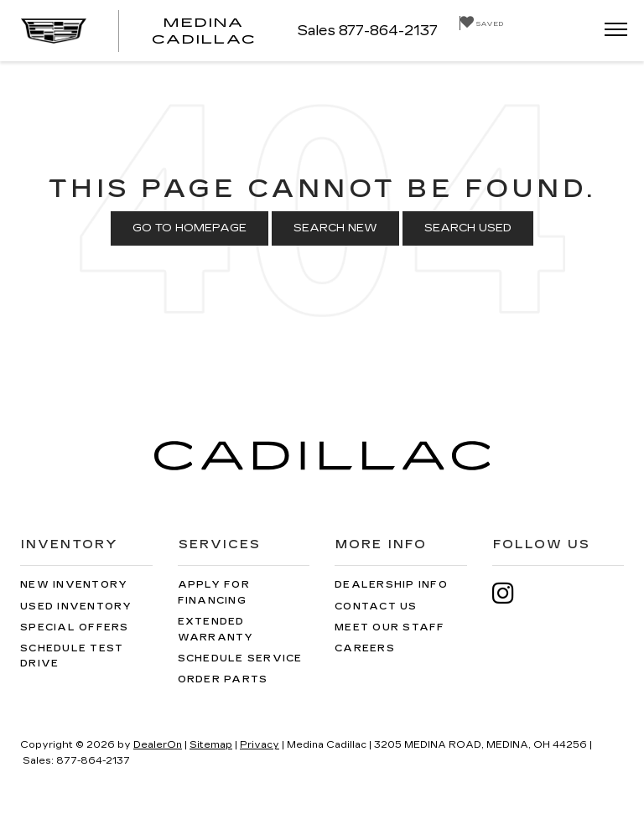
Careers (365, 648)
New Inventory (74, 585)
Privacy (260, 745)
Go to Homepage (190, 228)
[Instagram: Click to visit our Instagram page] (512, 593)
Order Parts (223, 679)
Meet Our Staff (390, 627)
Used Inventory (76, 607)
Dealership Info (391, 585)
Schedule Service (240, 658)
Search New (335, 228)
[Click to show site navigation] (610, 31)
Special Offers (75, 627)
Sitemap (211, 745)
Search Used (468, 228)
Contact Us (376, 607)
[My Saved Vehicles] (481, 23)
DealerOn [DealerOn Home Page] (158, 745)
